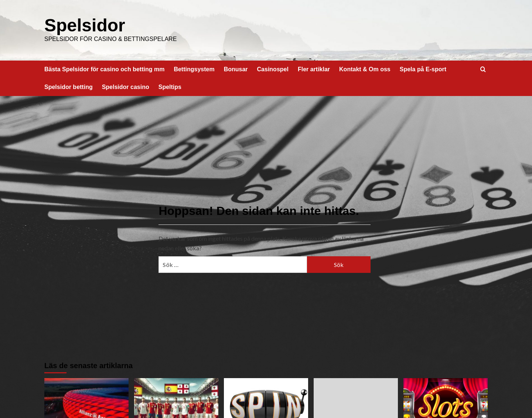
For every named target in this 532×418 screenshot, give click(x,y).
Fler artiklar (314, 69)
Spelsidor (85, 25)
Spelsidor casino (126, 87)
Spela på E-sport (423, 69)
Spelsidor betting (69, 87)
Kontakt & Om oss (365, 69)
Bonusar (236, 69)
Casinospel (273, 69)
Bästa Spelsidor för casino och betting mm (104, 69)
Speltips (170, 87)
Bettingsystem (194, 69)
